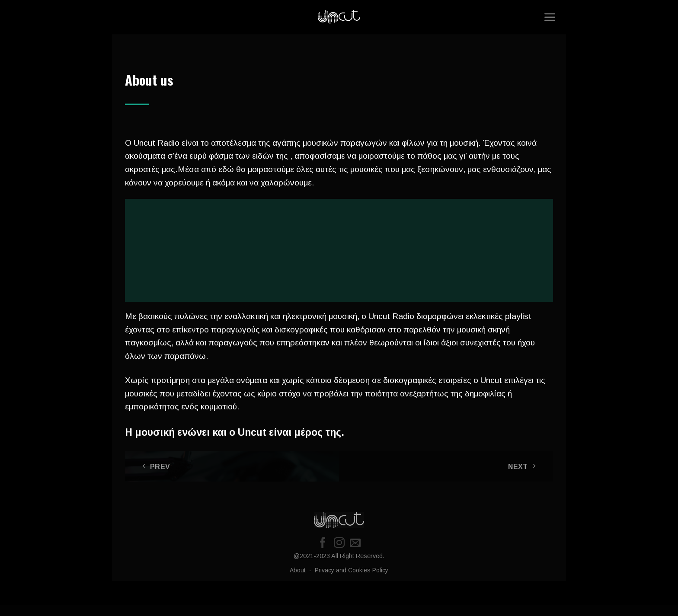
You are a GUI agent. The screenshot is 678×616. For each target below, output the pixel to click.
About (299, 570)
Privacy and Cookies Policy (352, 570)
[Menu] (550, 17)
